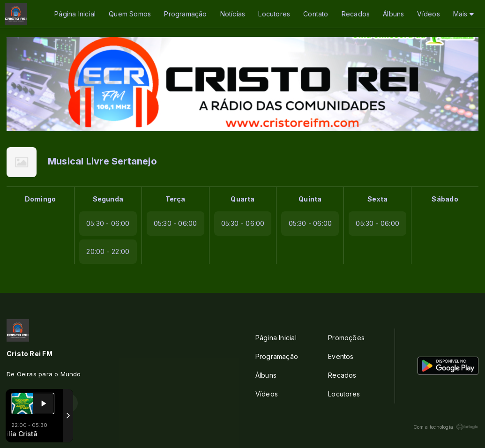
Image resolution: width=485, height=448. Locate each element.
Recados (356, 14)
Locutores (274, 14)
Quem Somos (130, 14)
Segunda (108, 199)
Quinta (310, 199)
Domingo (40, 199)
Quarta (242, 199)
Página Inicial (75, 14)
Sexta (377, 199)
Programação (185, 14)
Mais (463, 14)
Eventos (341, 356)
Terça (175, 199)
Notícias (233, 14)
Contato (316, 14)
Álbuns (393, 14)
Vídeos (428, 14)
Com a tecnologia (446, 427)
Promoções (346, 338)
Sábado (445, 199)
